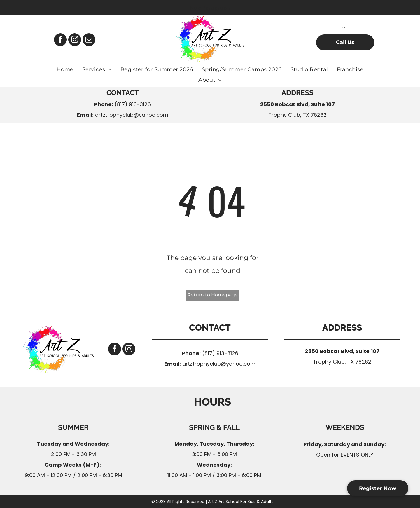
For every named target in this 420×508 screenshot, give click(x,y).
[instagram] (75, 40)
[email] (89, 40)
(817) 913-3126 (133, 104)
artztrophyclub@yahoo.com (132, 115)
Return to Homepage (212, 295)
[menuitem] (65, 69)
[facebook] (60, 40)
